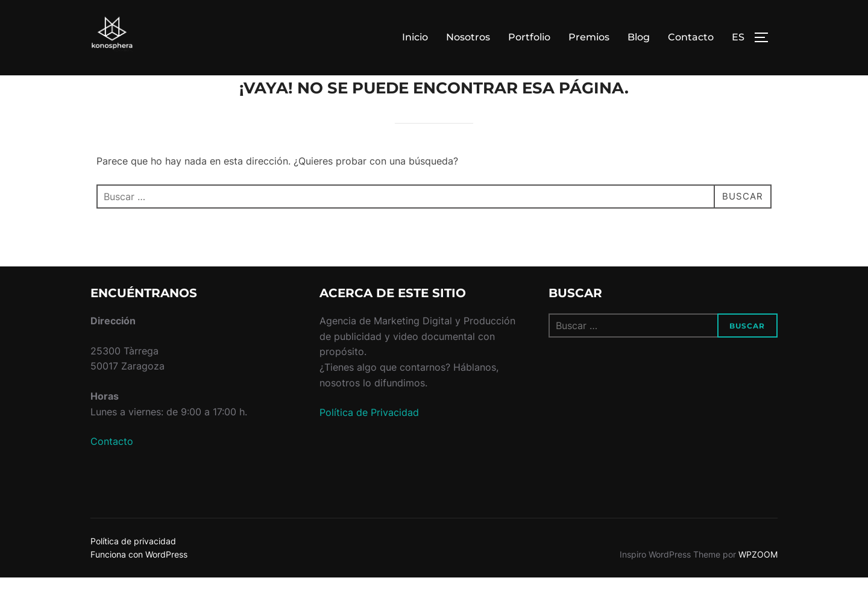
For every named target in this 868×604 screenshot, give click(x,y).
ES (738, 37)
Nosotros (468, 37)
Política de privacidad (133, 568)
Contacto (691, 37)
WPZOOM (758, 581)
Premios (589, 37)
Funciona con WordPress (139, 581)
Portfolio (529, 37)
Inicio (415, 37)
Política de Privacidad (369, 439)
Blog (639, 37)
